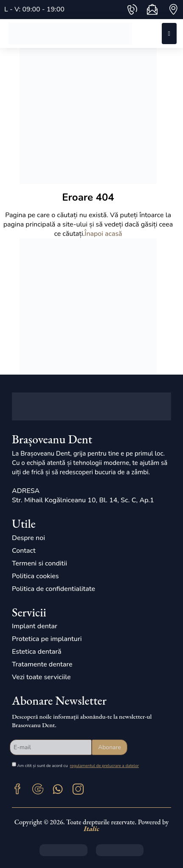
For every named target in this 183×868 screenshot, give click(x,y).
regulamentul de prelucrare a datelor (104, 766)
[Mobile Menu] (169, 34)
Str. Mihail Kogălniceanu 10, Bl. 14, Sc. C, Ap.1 (83, 500)
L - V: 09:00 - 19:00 (34, 9)
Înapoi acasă (103, 234)
